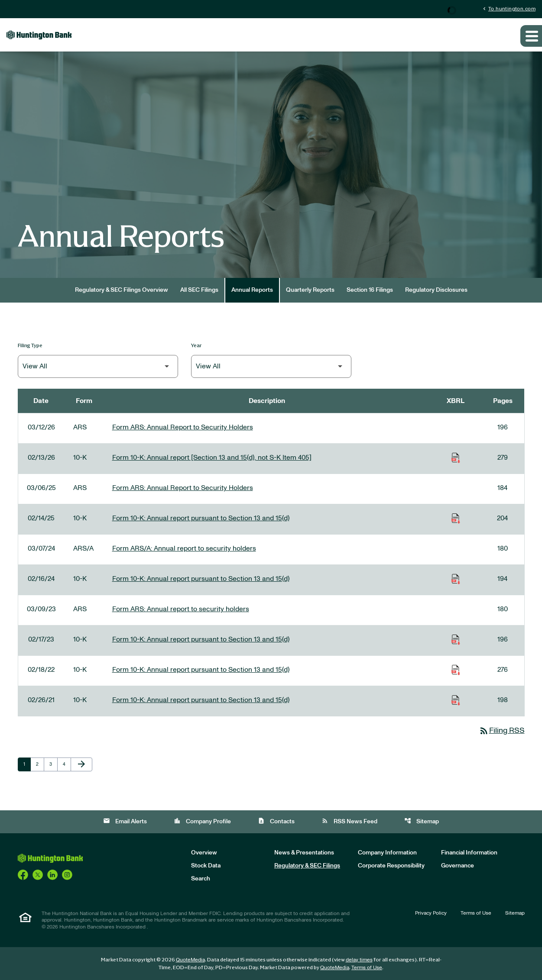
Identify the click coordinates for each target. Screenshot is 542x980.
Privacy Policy (431, 913)
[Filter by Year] (271, 366)
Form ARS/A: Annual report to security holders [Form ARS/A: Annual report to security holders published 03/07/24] (184, 548)
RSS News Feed (349, 821)
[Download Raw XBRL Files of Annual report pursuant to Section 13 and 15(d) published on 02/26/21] (456, 700)
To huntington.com (508, 8)
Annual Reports (252, 290)
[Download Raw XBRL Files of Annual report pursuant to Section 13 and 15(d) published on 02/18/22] (456, 670)
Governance (458, 866)
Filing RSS (502, 731)
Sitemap (422, 821)
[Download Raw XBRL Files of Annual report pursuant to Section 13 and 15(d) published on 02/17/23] (456, 639)
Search (201, 879)
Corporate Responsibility (391, 866)
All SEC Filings (199, 290)
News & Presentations (304, 853)
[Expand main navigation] (531, 36)
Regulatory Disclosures (436, 290)
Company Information (387, 853)
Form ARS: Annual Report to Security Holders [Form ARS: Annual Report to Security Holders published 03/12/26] (183, 427)
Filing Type (30, 345)
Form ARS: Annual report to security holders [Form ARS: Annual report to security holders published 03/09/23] (181, 609)
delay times (359, 960)
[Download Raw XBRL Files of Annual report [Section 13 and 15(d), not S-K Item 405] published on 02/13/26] (456, 458)
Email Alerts (125, 821)
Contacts (276, 821)
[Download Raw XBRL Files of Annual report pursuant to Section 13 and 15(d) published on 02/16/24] (456, 579)
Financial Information (469, 853)
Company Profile (202, 821)
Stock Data (206, 866)
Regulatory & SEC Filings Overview (122, 290)
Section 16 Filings (370, 290)
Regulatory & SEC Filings (307, 866)
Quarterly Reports (310, 290)
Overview (204, 853)
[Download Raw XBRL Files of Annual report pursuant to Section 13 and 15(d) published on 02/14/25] (456, 518)
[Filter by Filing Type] (98, 366)
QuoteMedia (190, 960)
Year (196, 345)
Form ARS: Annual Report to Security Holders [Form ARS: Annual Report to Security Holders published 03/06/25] (183, 488)
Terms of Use (476, 913)
